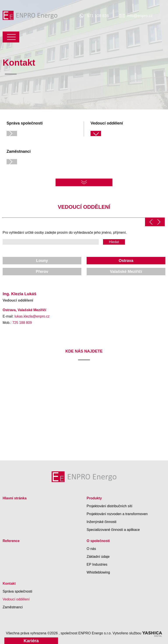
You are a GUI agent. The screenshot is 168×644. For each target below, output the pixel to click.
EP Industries (97, 564)
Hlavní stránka (15, 497)
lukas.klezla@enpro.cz (32, 316)
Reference (11, 540)
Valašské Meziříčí (126, 271)
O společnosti (98, 540)
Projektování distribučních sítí (109, 505)
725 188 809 (22, 322)
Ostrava (126, 260)
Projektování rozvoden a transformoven (117, 513)
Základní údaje (98, 556)
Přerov (42, 271)
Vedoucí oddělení (16, 599)
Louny (42, 260)
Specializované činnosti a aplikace (113, 529)
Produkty (94, 497)
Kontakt (9, 583)
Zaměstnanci (13, 606)
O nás (91, 548)
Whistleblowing (98, 572)
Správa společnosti (17, 591)
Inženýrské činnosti (101, 521)
